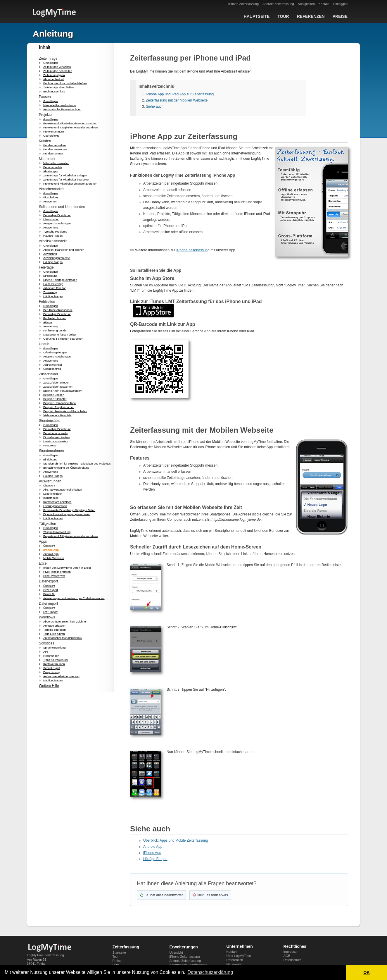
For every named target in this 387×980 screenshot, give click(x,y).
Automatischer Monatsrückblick (63, 638)
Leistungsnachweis (55, 506)
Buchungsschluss (54, 91)
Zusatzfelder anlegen (56, 382)
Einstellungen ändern (56, 437)
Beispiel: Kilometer (55, 399)
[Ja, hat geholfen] (161, 895)
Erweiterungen (184, 947)
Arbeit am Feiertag (55, 288)
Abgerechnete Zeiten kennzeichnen (65, 621)
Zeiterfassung (126, 947)
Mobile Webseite (54, 558)
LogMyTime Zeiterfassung (45, 955)
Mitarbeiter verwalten (56, 163)
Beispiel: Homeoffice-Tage (59, 403)
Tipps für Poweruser (56, 660)
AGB (287, 956)
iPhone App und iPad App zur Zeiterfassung (180, 94)
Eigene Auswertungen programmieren (67, 514)
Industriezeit (51, 498)
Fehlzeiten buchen (55, 318)
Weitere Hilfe (49, 686)
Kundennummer (53, 153)
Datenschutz (292, 960)
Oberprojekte (51, 136)
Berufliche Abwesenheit (58, 310)
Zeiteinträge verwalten (57, 67)
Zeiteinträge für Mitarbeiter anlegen (65, 175)
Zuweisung (50, 254)
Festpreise (50, 445)
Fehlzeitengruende (55, 330)
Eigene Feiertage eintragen (60, 280)
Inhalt (45, 47)
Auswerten (50, 201)
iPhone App (51, 550)
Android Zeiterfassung (278, 4)
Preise (340, 16)
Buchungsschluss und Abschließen (65, 83)
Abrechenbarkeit (53, 79)
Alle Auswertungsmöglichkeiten (63, 490)
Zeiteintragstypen (54, 75)
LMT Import (50, 612)
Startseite (119, 953)
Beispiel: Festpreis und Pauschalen (65, 411)
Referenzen (311, 16)
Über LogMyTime (239, 956)
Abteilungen (51, 171)
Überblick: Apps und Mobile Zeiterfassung (176, 840)
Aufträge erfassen (54, 626)
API (45, 652)
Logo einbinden (53, 494)
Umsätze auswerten (56, 441)
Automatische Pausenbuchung (62, 109)
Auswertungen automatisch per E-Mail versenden (74, 598)
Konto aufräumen (54, 664)
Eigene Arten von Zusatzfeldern (63, 391)
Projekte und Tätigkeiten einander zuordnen (70, 127)
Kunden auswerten (55, 149)
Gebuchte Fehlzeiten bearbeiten (63, 339)
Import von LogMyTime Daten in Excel (67, 568)
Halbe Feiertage (53, 284)
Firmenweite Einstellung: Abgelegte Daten (69, 510)
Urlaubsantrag (52, 369)
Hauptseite (257, 16)
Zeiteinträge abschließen (59, 87)
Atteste (48, 322)
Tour (283, 16)
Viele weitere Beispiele (57, 415)
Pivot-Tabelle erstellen (57, 572)
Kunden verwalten (55, 145)
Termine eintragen (55, 630)
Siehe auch (155, 106)
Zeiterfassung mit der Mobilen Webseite (177, 100)
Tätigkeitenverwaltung (57, 532)
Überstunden (51, 219)
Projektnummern (53, 131)
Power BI (49, 594)
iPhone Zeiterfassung (243, 4)
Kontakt (324, 4)
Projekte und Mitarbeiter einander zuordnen (70, 123)
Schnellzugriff (52, 668)
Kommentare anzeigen (57, 502)
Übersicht (49, 485)
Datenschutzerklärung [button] (210, 972)
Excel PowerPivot (54, 576)
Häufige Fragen (53, 236)
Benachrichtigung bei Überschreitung (66, 468)
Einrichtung (50, 276)
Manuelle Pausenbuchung (59, 105)
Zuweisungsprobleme (57, 258)
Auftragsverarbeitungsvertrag (61, 676)
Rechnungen (51, 656)
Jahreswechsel (52, 365)
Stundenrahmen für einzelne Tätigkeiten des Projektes (77, 464)
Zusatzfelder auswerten (58, 387)
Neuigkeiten (306, 4)
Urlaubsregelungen (55, 352)
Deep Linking (51, 672)
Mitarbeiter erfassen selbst (60, 335)
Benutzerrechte (53, 167)
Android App (51, 554)
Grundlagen (51, 63)
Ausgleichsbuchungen (57, 223)
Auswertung (51, 227)
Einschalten (51, 197)
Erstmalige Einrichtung (57, 215)
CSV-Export (51, 590)
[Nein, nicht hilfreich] (210, 895)
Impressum (291, 952)
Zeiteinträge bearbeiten (58, 71)
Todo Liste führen (54, 634)
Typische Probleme (55, 232)
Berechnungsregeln (55, 433)
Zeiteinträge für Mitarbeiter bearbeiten (67, 179)
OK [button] (367, 972)
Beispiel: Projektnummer (58, 407)
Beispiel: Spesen (54, 395)
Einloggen (340, 4)
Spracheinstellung (54, 648)
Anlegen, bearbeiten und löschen (64, 250)
